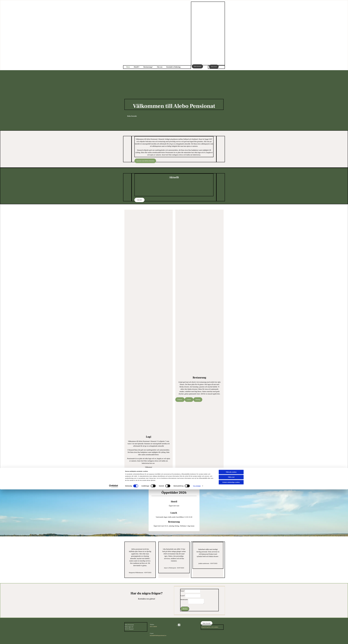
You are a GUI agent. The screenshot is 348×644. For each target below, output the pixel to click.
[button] (197, 66)
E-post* (183, 596)
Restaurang (148, 67)
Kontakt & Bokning (173, 67)
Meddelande (184, 600)
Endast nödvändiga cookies (231, 637)
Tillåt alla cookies (231, 627)
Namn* (182, 591)
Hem (128, 67)
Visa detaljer (197, 641)
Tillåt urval (231, 632)
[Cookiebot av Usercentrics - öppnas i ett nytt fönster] (114, 641)
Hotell (136, 67)
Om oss (160, 67)
